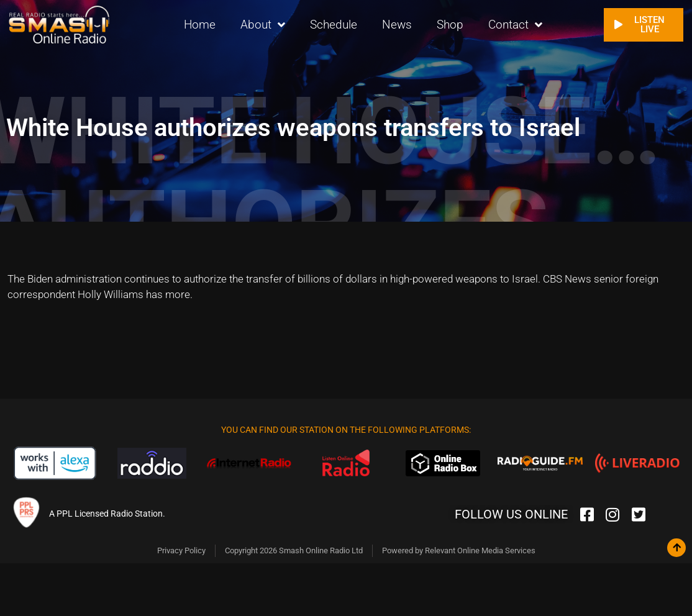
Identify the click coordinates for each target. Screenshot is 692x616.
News (397, 25)
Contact (515, 25)
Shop (450, 25)
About (263, 25)
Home (200, 25)
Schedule (334, 25)
